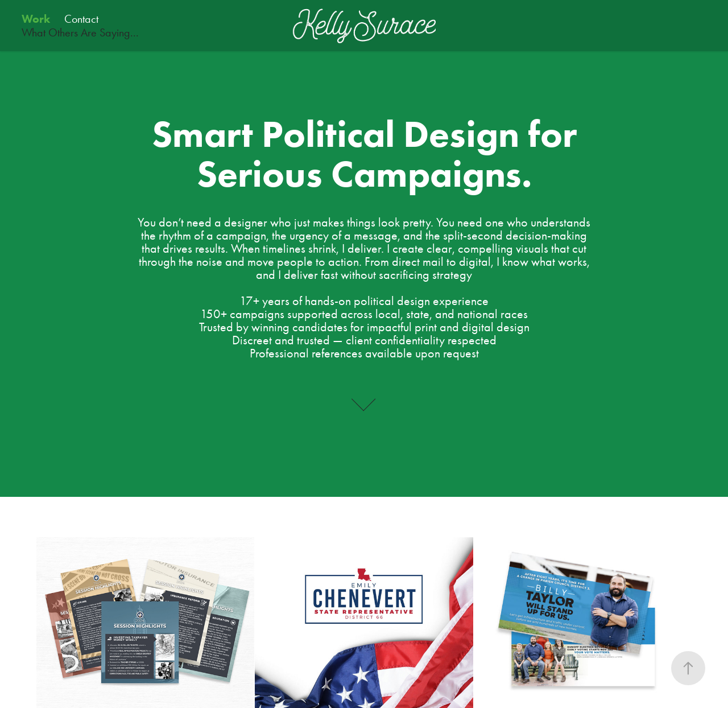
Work (36, 19)
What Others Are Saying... (80, 32)
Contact (81, 19)
